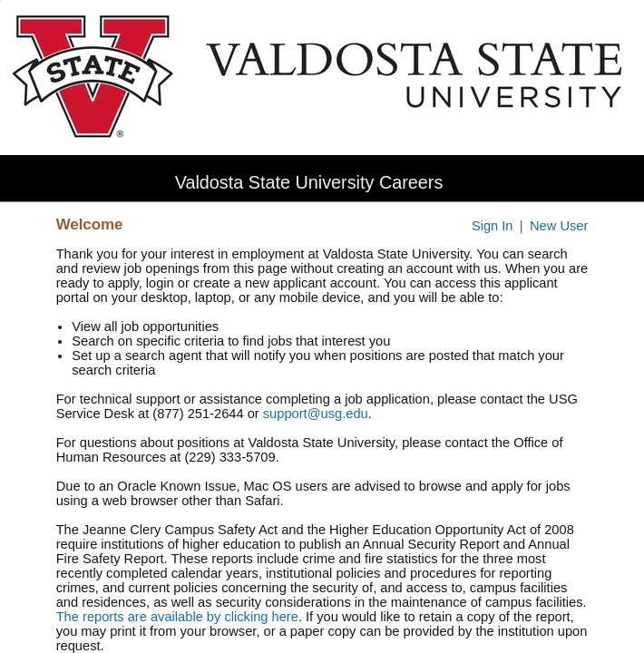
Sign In (493, 226)
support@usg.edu (316, 414)
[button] (632, 182)
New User (559, 226)
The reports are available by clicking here (177, 617)
